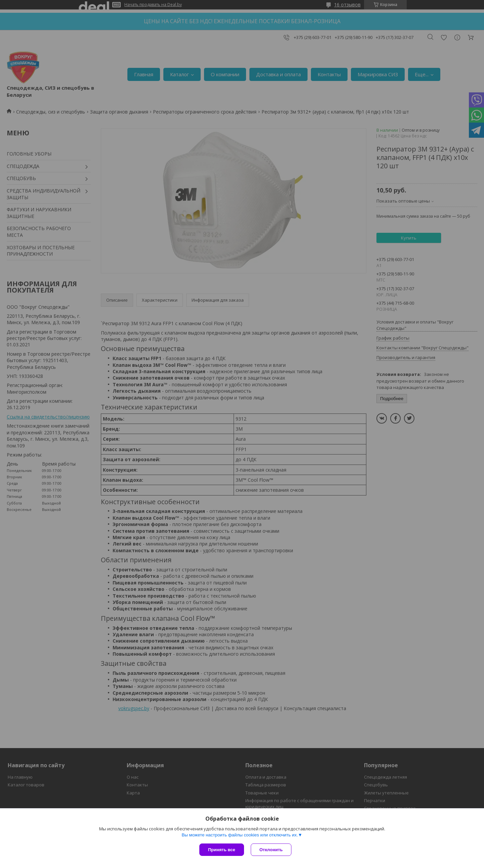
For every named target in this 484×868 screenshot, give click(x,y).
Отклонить (271, 850)
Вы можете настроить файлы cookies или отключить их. (240, 835)
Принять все (222, 850)
